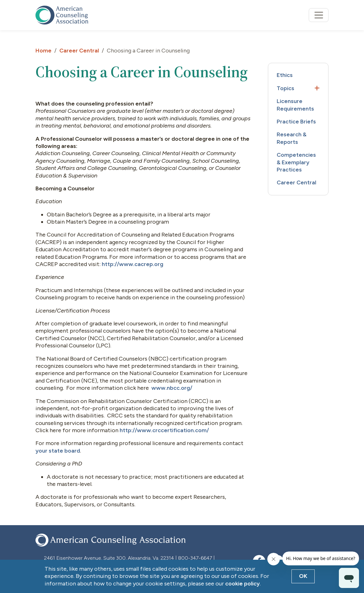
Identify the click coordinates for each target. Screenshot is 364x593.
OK (303, 576)
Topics (285, 88)
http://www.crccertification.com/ (164, 430)
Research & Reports (292, 138)
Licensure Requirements (295, 105)
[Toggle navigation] (319, 15)
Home (43, 51)
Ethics (285, 75)
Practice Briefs (296, 122)
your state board (58, 451)
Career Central (79, 51)
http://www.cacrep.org (133, 264)
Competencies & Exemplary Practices (296, 162)
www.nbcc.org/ (172, 388)
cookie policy (242, 584)
